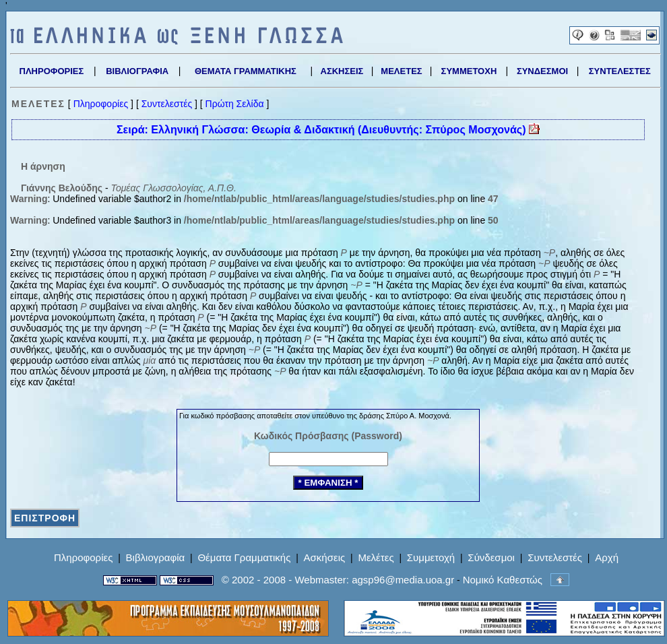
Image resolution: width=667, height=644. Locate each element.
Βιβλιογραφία (156, 557)
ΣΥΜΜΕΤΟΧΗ (469, 71)
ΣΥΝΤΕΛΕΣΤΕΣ (620, 71)
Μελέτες (376, 557)
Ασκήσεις (325, 557)
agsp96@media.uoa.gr (403, 580)
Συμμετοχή (431, 557)
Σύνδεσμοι (491, 557)
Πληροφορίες (101, 104)
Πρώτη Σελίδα (235, 104)
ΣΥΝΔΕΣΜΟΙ (542, 71)
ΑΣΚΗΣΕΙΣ (342, 71)
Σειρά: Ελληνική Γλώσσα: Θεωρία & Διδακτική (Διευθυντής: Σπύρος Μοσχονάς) (328, 129)
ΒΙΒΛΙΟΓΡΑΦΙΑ (137, 71)
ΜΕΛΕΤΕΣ (401, 71)
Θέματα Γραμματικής (244, 557)
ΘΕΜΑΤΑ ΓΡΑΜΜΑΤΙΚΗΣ (246, 71)
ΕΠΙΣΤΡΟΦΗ (45, 518)
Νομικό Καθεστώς (503, 580)
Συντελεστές (167, 104)
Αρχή (607, 557)
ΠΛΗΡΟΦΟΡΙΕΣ (52, 71)
